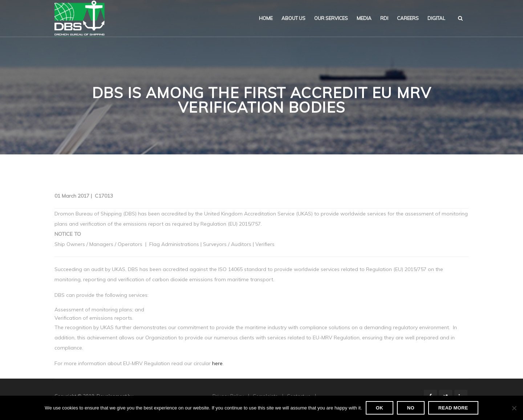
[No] (514, 408)
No (411, 408)
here (217, 363)
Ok (380, 408)
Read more (453, 408)
